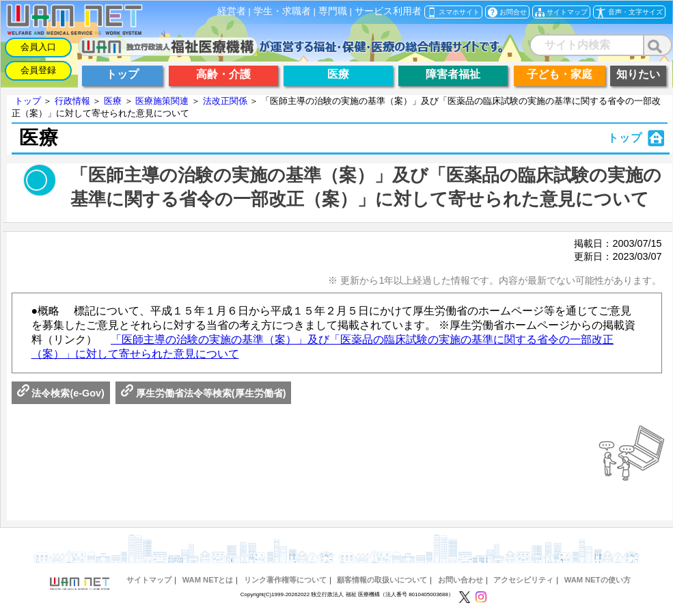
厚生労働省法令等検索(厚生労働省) (204, 393)
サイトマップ (149, 580)
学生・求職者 (282, 11)
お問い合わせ (461, 580)
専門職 (333, 11)
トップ (28, 101)
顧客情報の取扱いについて (382, 580)
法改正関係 (225, 101)
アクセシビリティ (523, 580)
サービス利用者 (388, 11)
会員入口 (38, 47)
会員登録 (38, 70)
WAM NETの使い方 (598, 580)
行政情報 (72, 101)
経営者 (232, 11)
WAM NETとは (208, 580)
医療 (113, 101)
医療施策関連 (162, 101)
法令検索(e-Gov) (61, 393)
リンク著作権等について (285, 580)
